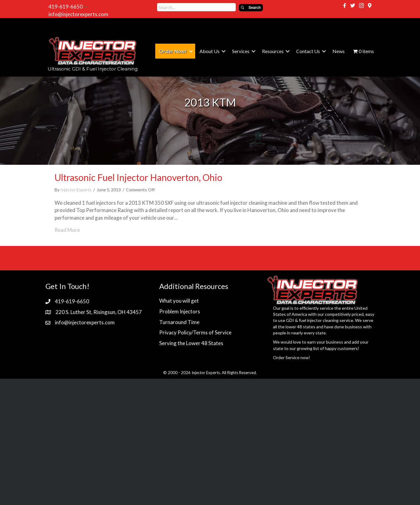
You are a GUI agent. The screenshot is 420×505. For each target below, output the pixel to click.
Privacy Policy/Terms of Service (195, 332)
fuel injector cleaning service (326, 320)
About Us (210, 51)
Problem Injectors (180, 311)
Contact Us (308, 51)
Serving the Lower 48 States (191, 343)
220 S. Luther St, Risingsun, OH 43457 (99, 312)
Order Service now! (292, 357)
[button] (251, 8)
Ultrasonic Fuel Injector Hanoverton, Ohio (138, 177)
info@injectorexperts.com (78, 14)
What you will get (179, 301)
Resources (273, 51)
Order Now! (173, 51)
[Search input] (196, 7)
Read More (67, 230)
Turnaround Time (179, 322)
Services (241, 51)
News (339, 51)
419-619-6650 (66, 7)
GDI (290, 320)
